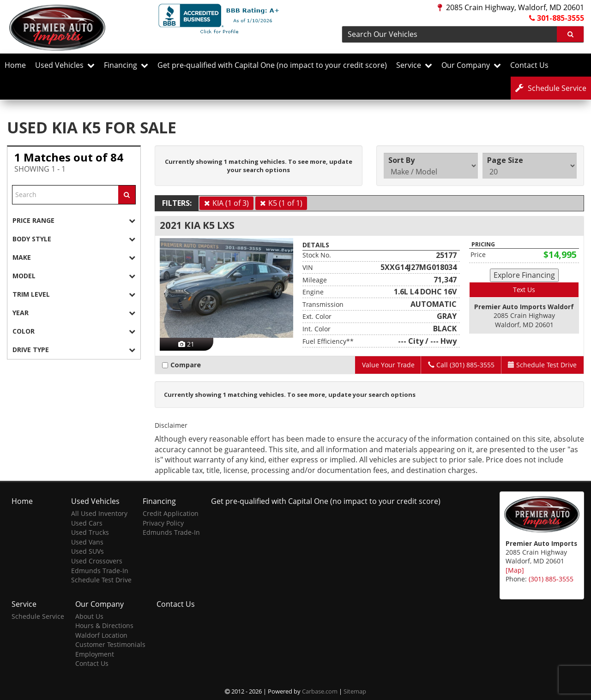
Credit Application (171, 513)
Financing (126, 65)
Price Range (74, 220)
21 (186, 344)
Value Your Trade (387, 365)
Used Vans (87, 541)
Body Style (74, 239)
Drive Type (74, 350)
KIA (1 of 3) (231, 203)
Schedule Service (38, 616)
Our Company (471, 65)
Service (414, 65)
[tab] (74, 220)
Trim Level (74, 294)
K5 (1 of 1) (285, 203)
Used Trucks (90, 532)
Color (74, 331)
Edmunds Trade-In (100, 570)
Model (74, 276)
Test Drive (542, 365)
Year (74, 313)
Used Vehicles (65, 65)
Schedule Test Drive (101, 580)
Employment (95, 654)
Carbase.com (320, 691)
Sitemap (355, 691)
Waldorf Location (101, 635)
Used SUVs (87, 551)
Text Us (524, 290)
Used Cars (87, 523)
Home (15, 65)
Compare (183, 365)
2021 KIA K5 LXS (197, 225)
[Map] (515, 570)
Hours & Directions (104, 625)
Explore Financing (524, 275)
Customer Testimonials (110, 644)
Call (461, 365)
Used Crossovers (97, 561)
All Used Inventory (99, 513)
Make (74, 257)
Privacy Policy (163, 523)
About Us (89, 616)
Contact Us (529, 65)
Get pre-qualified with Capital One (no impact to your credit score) (272, 65)
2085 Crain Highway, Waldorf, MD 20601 (511, 7)
